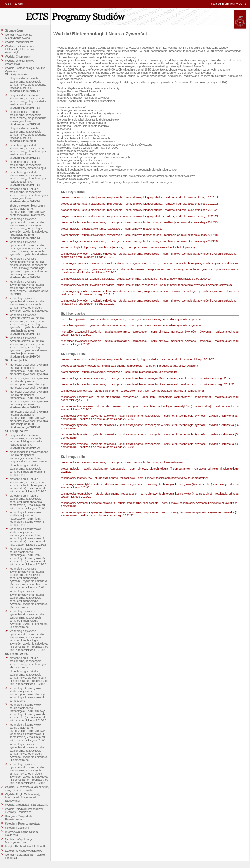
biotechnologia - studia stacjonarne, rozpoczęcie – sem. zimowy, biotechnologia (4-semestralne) (28, 663)
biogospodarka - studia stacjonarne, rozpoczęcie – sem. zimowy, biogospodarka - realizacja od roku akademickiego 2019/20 (29, 118)
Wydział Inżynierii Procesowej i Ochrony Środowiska (25, 810)
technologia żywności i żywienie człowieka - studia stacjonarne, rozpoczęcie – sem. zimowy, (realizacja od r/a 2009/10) (29, 288)
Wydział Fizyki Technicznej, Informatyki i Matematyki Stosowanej (23, 797)
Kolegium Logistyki (17, 828)
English (20, 4)
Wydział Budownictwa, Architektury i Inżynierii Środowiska (27, 789)
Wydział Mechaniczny (19, 42)
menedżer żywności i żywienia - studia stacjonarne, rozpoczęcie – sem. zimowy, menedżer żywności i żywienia (29, 369)
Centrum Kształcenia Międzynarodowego (18, 36)
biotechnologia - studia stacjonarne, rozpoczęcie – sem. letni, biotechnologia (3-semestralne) (28, 470)
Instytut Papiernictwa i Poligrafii (25, 846)
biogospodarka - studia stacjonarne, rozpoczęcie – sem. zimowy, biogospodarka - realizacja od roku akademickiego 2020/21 (29, 135)
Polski (8, 4)
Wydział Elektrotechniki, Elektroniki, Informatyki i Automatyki (20, 49)
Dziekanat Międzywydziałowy (24, 851)
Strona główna (14, 30)
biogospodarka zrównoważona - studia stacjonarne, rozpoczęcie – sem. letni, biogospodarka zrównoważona (29, 457)
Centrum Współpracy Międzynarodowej (19, 841)
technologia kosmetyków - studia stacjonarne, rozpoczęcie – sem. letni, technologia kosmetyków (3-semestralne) (27, 519)
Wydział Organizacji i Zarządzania (27, 805)
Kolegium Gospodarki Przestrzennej (19, 818)
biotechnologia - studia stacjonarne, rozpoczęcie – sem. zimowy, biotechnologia (28, 165)
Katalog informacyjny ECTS (229, 4)
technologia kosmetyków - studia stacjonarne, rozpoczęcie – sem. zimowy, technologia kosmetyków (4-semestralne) (27, 694)
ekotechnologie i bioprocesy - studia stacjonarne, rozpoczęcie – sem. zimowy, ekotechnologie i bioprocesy (28, 210)
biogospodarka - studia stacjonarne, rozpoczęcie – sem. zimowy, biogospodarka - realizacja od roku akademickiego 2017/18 (29, 101)
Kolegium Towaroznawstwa (22, 823)
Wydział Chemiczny (18, 57)
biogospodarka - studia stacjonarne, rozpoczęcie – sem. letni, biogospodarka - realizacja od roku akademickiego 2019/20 (27, 441)
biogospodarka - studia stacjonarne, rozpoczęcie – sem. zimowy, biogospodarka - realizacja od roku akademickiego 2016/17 (29, 85)
